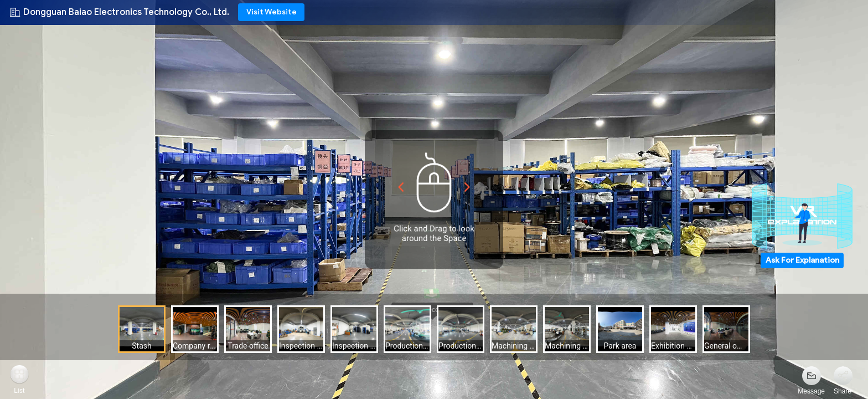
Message (811, 391)
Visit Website (272, 12)
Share (843, 391)
